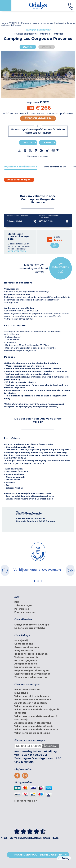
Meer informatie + (26, 801)
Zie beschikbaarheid (38, 118)
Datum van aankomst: (18, 217)
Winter (47, 47)
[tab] (21, 167)
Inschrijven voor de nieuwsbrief (38, 855)
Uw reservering (61, 268)
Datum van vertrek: (49, 217)
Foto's (28, 143)
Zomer (28, 47)
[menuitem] (38, 602)
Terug (64, 858)
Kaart (48, 143)
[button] (38, 156)
